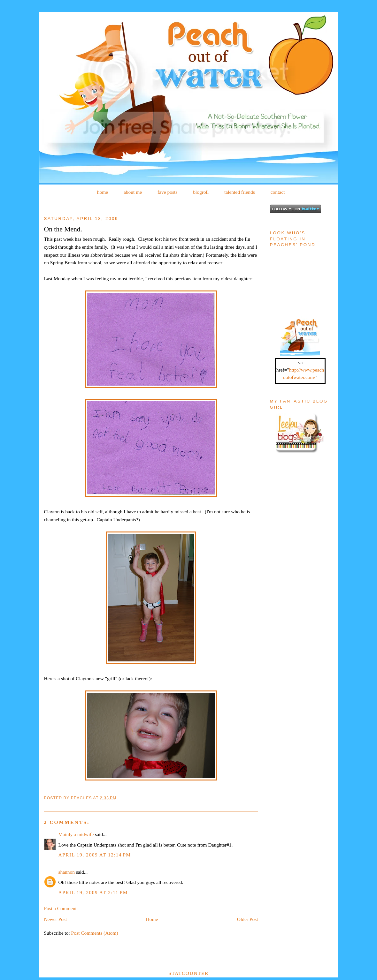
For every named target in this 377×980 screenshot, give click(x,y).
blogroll (201, 192)
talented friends (240, 192)
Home (152, 919)
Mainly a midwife (76, 834)
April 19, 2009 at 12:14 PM (95, 855)
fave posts (167, 192)
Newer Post (56, 919)
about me (133, 192)
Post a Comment (60, 908)
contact (278, 192)
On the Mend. (63, 229)
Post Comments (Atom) (95, 933)
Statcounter (188, 973)
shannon (67, 872)
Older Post (248, 919)
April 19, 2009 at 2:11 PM (93, 892)
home (103, 192)
